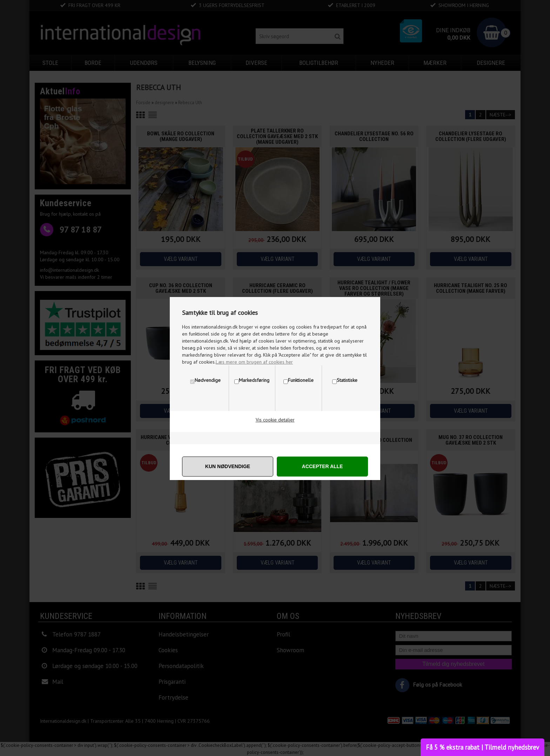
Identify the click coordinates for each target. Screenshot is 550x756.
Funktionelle (301, 380)
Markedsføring (254, 380)
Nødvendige (208, 380)
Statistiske (347, 380)
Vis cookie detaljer (275, 420)
